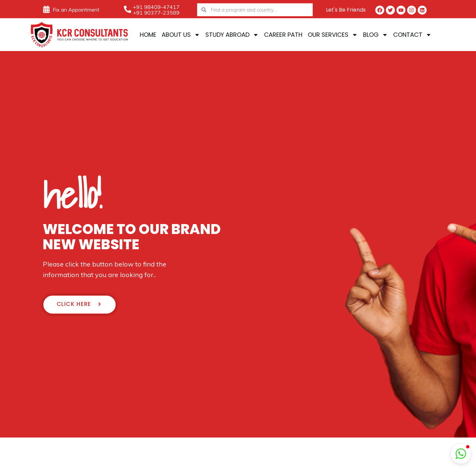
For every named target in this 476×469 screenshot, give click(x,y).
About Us (181, 35)
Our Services (333, 35)
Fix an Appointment (76, 10)
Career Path (283, 35)
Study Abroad (232, 35)
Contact (412, 35)
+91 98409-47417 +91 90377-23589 (156, 10)
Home (148, 35)
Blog (375, 35)
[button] (461, 454)
